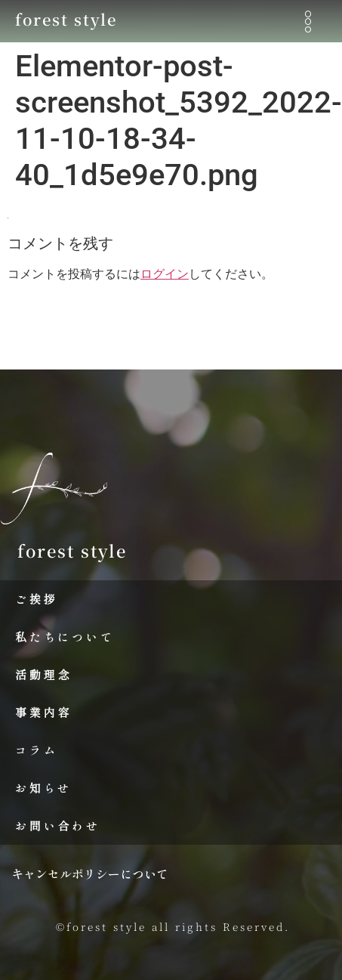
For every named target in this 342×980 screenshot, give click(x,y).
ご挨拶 (36, 599)
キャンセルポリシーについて (90, 874)
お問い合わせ (58, 825)
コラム (36, 750)
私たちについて (65, 637)
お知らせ (43, 788)
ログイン (165, 274)
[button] (308, 22)
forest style (66, 19)
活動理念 (43, 674)
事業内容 (43, 712)
